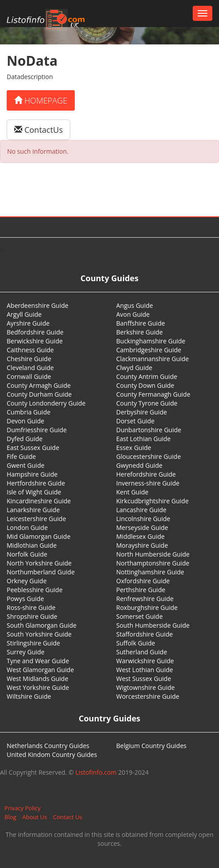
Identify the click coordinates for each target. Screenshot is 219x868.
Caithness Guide (30, 350)
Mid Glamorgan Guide (39, 536)
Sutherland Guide (142, 652)
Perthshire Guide (141, 590)
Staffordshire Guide (144, 634)
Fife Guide (21, 456)
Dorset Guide (135, 421)
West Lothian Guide (145, 670)
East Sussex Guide (33, 448)
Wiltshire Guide (29, 696)
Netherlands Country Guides (48, 746)
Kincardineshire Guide (39, 501)
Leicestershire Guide (36, 519)
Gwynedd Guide (139, 465)
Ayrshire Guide (28, 323)
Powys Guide (25, 599)
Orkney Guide (27, 581)
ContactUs (39, 130)
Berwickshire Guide (35, 341)
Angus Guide (135, 305)
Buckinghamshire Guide (151, 341)
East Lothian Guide (143, 439)
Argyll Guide (24, 314)
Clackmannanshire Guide (152, 359)
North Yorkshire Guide (39, 563)
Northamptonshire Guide (153, 563)
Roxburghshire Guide (147, 607)
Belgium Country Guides (151, 746)
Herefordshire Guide (146, 474)
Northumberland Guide (41, 572)
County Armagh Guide (39, 385)
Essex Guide (134, 448)
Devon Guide (25, 421)
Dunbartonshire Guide (149, 430)
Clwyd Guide (134, 368)
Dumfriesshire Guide (37, 430)
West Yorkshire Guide (38, 687)
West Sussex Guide (144, 679)
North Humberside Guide (153, 554)
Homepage (41, 100)
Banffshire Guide (141, 323)
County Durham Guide (39, 394)
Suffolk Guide (136, 643)
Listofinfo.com (96, 772)
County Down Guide (145, 385)
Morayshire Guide (142, 545)
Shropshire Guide (32, 616)
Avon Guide (133, 314)
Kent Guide (132, 492)
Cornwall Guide (29, 376)
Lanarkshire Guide (33, 510)
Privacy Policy (22, 808)
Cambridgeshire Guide (149, 350)
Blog (10, 817)
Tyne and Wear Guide (38, 661)
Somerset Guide (140, 616)
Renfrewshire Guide (145, 599)
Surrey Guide (26, 652)
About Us (35, 817)
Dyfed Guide (25, 439)
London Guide (27, 528)
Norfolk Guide (27, 554)
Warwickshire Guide (145, 661)
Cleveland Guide (30, 368)
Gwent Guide (26, 465)
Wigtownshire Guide (146, 687)
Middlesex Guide (140, 536)
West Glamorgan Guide (40, 670)
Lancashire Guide (141, 510)
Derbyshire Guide (142, 412)
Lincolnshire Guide (143, 519)
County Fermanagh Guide (153, 394)
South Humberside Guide (153, 625)
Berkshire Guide (140, 332)
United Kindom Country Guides (52, 755)
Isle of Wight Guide (34, 492)
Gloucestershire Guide (148, 456)
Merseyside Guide (142, 528)
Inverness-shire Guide (148, 483)
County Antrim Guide (147, 376)
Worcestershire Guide (148, 696)
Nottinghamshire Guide (150, 572)
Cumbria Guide (28, 412)
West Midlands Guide (37, 679)
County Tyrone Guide (147, 403)
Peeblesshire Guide (35, 590)
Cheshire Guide (29, 359)
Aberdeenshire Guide (38, 305)
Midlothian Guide (32, 545)
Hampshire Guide (32, 474)
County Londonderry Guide (46, 403)
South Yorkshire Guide (39, 634)
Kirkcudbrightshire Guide (152, 501)
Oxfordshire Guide (143, 581)
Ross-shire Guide (31, 607)
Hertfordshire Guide (36, 483)
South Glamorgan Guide (42, 625)
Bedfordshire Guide (35, 332)
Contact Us (68, 817)
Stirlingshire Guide (33, 643)
